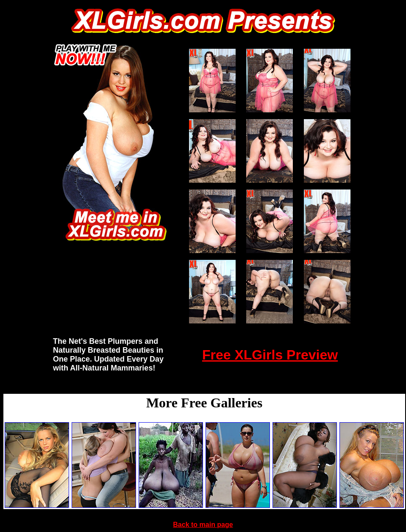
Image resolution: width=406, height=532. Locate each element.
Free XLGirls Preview (270, 355)
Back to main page (203, 525)
